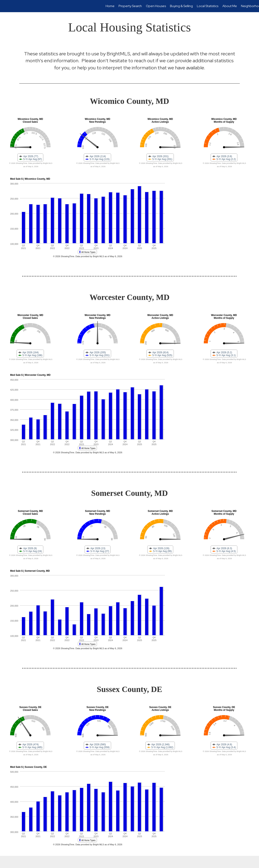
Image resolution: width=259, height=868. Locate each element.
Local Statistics (208, 6)
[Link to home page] (5, 6)
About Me (230, 6)
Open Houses (156, 6)
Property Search (130, 6)
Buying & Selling (181, 6)
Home (110, 6)
